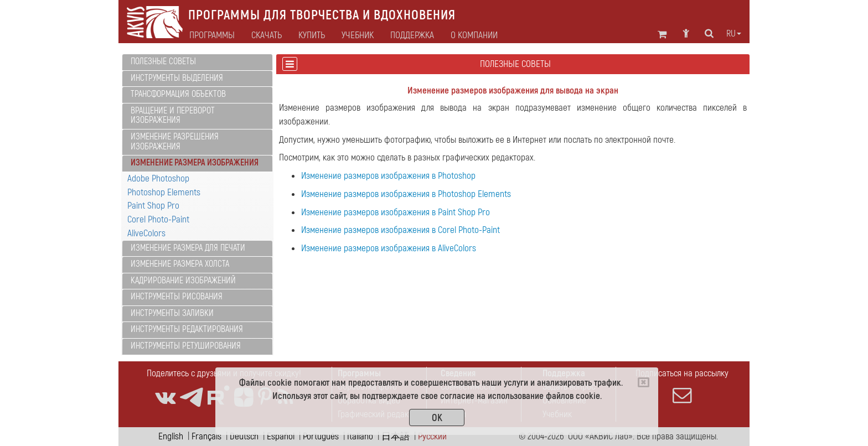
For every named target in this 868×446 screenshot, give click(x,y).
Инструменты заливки (172, 313)
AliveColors (146, 233)
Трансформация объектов (178, 94)
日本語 (396, 436)
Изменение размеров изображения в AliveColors (389, 248)
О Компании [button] (474, 35)
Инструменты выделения (177, 78)
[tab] (197, 62)
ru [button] (734, 34)
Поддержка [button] (412, 35)
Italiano (360, 436)
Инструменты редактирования (187, 329)
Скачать (267, 35)
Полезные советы (163, 61)
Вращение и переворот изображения (173, 116)
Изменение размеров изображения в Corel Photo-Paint (401, 230)
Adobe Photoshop (158, 178)
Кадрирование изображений (183, 281)
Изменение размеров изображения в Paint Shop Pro (396, 212)
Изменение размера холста (180, 264)
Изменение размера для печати (188, 248)
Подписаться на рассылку (682, 386)
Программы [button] (212, 35)
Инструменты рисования (177, 297)
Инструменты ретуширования (186, 346)
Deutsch (244, 436)
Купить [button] (312, 35)
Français (206, 436)
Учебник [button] (358, 35)
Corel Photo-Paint (158, 219)
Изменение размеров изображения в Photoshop (388, 176)
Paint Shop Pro (153, 206)
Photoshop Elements (164, 192)
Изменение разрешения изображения (175, 142)
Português (321, 436)
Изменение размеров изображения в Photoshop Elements (406, 194)
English (171, 436)
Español (281, 436)
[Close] (644, 382)
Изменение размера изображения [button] (195, 163)
